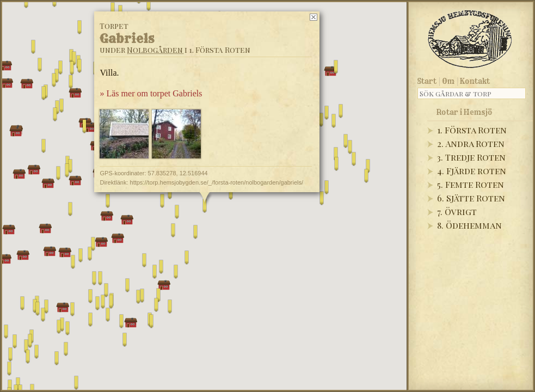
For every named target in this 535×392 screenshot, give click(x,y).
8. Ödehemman (469, 225)
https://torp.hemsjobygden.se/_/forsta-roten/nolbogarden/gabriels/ (216, 182)
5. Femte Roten (471, 184)
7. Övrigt (457, 212)
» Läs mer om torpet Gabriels (151, 93)
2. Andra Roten (471, 143)
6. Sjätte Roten (471, 198)
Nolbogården (155, 50)
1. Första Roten (472, 130)
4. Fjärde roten (472, 171)
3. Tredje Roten (471, 157)
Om (448, 81)
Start (427, 81)
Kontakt (475, 81)
